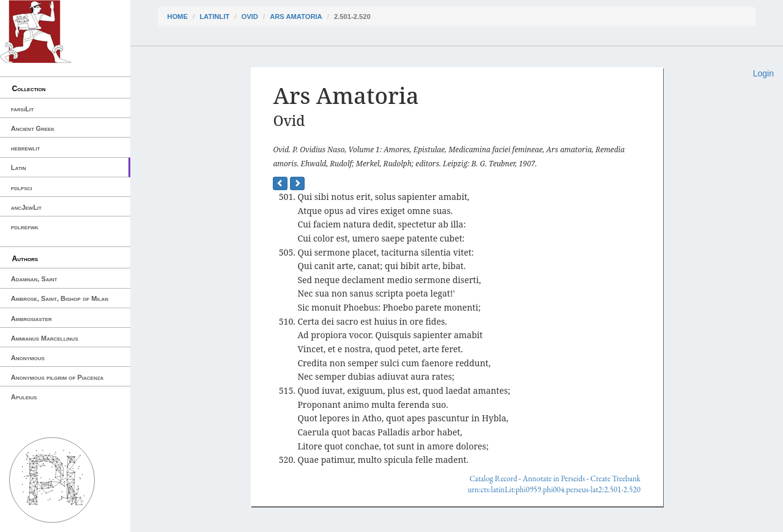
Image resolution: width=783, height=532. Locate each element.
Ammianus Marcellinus (45, 338)
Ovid (249, 17)
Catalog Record (493, 478)
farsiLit (22, 109)
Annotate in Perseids (554, 478)
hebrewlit (26, 148)
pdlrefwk (25, 227)
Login (763, 73)
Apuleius (24, 397)
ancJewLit (26, 207)
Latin (19, 168)
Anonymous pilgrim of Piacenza (58, 377)
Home (177, 17)
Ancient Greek (33, 128)
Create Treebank (615, 478)
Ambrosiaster (32, 319)
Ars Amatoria (296, 17)
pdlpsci (22, 188)
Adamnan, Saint (34, 279)
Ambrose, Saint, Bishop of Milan (60, 298)
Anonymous (28, 358)
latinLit (214, 17)
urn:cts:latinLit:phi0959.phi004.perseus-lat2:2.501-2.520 (554, 490)
